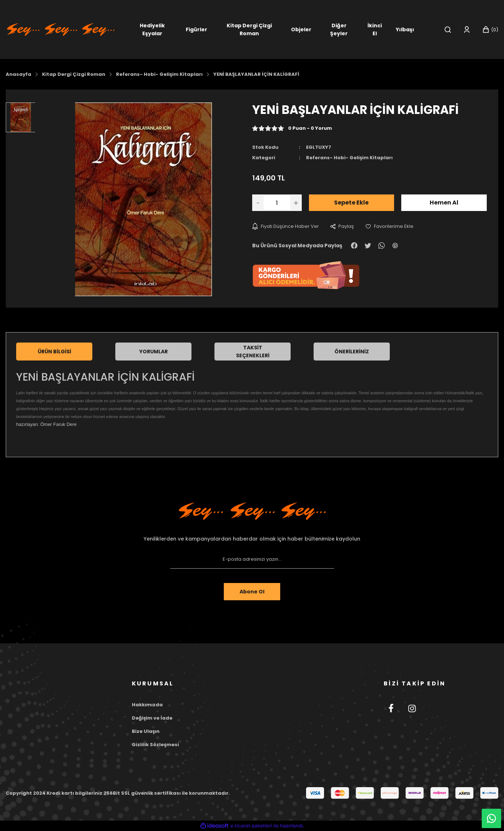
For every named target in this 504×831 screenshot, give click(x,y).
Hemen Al (444, 203)
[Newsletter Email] (252, 559)
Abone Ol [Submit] (252, 592)
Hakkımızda (147, 705)
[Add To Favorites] (389, 226)
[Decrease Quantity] (258, 203)
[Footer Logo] (252, 511)
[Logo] (61, 29)
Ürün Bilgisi (54, 352)
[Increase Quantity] (296, 203)
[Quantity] (277, 203)
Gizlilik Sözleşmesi (155, 745)
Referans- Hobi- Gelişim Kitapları (349, 158)
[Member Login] (467, 30)
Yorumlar (154, 352)
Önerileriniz (352, 352)
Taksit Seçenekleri (253, 352)
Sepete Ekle (351, 203)
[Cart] (490, 30)
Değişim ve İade (152, 718)
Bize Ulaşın (146, 731)
